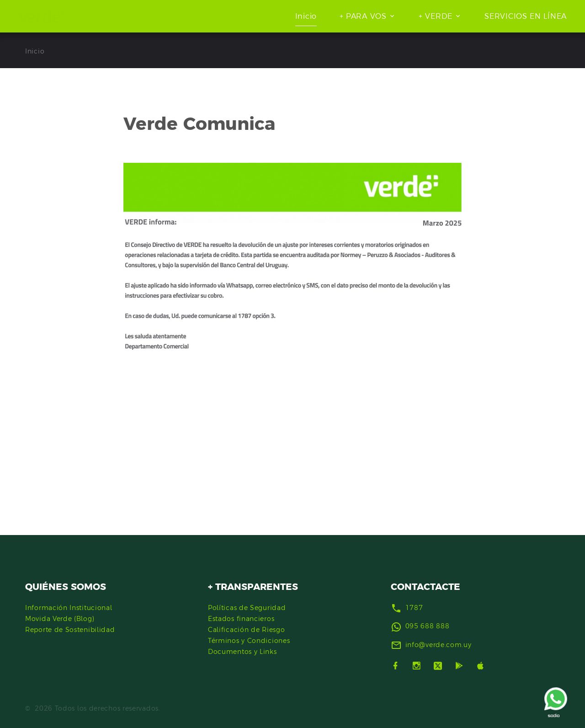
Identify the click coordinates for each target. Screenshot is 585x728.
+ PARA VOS (363, 16)
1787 (414, 608)
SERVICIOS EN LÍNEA (526, 16)
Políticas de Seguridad (247, 608)
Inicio (306, 16)
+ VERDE (436, 16)
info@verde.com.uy (439, 645)
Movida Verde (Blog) (60, 619)
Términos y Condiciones (249, 641)
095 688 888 (428, 626)
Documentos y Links (242, 652)
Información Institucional (69, 608)
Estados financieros (241, 619)
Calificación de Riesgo (246, 630)
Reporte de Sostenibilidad (70, 630)
